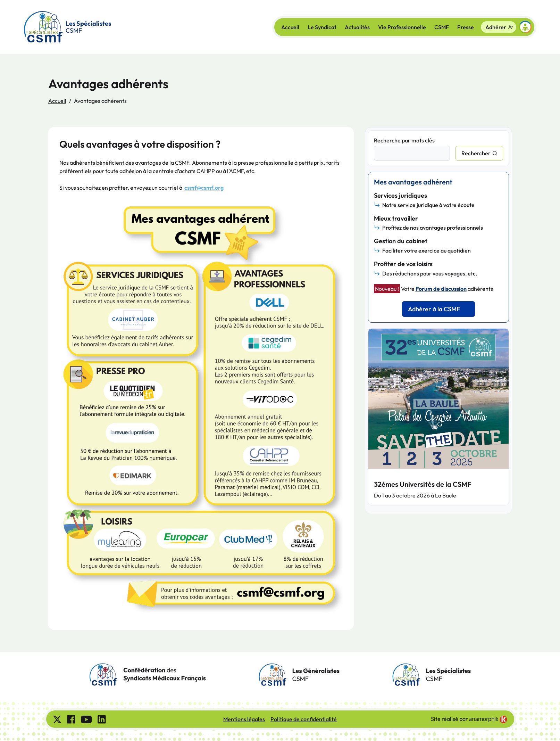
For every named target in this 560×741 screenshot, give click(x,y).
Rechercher (476, 153)
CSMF (442, 27)
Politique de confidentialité (304, 719)
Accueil (290, 27)
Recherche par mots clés (404, 140)
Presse (466, 27)
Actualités (357, 27)
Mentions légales (244, 719)
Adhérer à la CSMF (434, 309)
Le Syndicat (322, 27)
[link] (488, 719)
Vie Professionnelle (402, 27)
